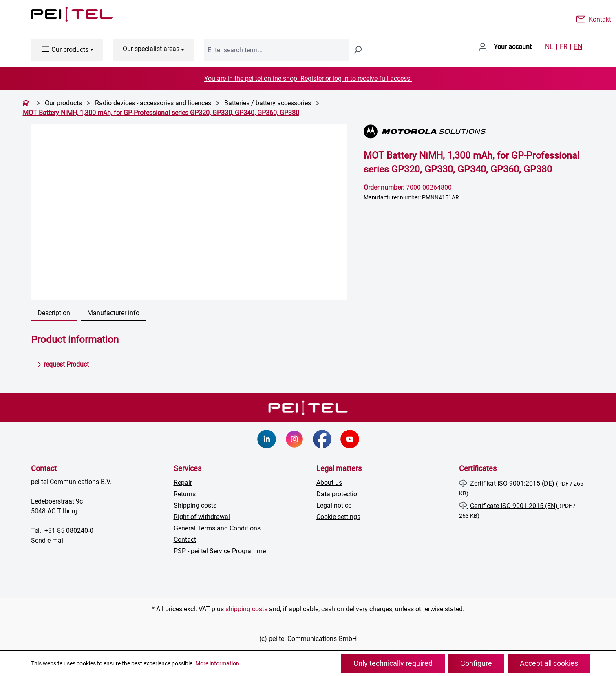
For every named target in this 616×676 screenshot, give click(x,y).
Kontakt (600, 19)
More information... (220, 663)
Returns (185, 494)
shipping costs (246, 609)
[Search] (358, 50)
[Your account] (505, 47)
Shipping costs (195, 505)
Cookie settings (338, 517)
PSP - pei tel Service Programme (220, 551)
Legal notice (334, 505)
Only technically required (393, 663)
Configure (476, 663)
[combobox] (276, 50)
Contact (185, 540)
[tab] (54, 314)
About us (329, 483)
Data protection (339, 494)
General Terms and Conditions (217, 528)
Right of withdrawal (202, 517)
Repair (183, 483)
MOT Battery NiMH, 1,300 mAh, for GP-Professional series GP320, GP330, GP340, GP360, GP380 (161, 113)
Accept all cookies (549, 663)
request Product (63, 363)
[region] (189, 212)
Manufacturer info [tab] (113, 313)
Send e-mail (48, 540)
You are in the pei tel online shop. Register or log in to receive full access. (308, 78)
